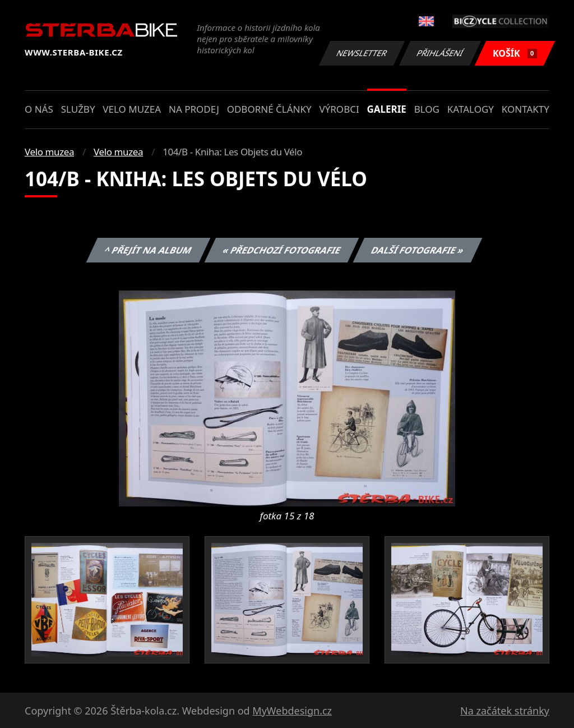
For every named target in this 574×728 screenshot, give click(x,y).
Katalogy (471, 109)
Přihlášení (440, 53)
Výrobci (339, 109)
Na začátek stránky (505, 711)
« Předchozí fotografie (281, 250)
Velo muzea (132, 109)
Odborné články (269, 109)
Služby (78, 109)
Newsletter (362, 53)
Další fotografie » (418, 250)
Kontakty (526, 109)
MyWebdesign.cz (292, 711)
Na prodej (194, 109)
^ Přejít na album (148, 250)
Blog (427, 109)
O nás (39, 109)
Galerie (387, 109)
